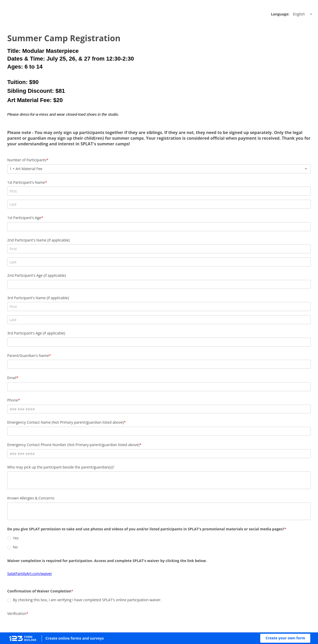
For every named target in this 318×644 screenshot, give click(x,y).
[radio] (86, 496)
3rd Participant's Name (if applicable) (115, 274)
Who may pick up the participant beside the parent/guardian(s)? (137, 421)
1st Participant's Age (178, 203)
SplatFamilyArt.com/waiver (106, 527)
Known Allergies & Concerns (107, 452)
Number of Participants (103, 181)
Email (88, 331)
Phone (89, 354)
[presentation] (123, 586)
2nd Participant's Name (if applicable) (115, 238)
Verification (93, 571)
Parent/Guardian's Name (105, 309)
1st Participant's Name (103, 203)
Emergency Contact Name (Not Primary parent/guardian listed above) (142, 376)
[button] (285, 638)
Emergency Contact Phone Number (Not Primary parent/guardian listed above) (150, 398)
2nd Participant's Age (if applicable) (190, 238)
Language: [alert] (204, 23)
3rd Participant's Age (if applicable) (190, 274)
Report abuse (206, 620)
